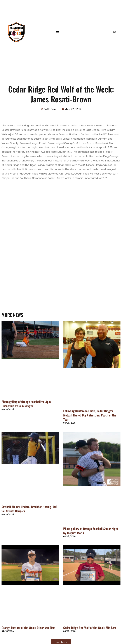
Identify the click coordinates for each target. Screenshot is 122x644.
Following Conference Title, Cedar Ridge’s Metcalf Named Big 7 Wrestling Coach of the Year (90, 415)
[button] (58, 32)
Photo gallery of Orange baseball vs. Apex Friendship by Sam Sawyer (26, 404)
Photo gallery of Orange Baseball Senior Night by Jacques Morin (91, 531)
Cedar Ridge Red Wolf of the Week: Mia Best (90, 628)
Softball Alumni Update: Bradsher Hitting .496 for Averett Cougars (30, 509)
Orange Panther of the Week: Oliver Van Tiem (28, 628)
